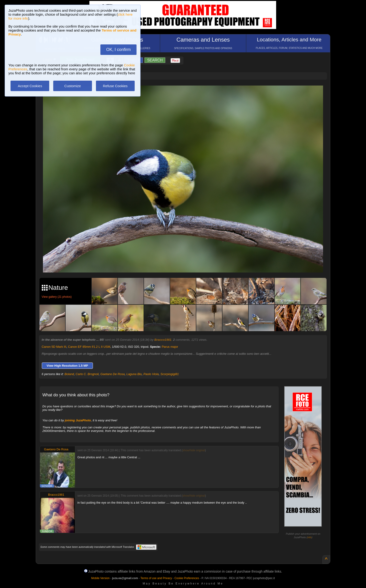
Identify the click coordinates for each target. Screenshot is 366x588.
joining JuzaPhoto (78, 420)
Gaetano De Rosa (113, 374)
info (310, 537)
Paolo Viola (151, 374)
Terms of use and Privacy (156, 578)
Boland (69, 374)
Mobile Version (100, 578)
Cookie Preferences (187, 578)
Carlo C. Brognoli (87, 374)
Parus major (170, 347)
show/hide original (194, 450)
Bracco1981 (163, 340)
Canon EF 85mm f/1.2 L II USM (89, 347)
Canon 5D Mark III (54, 347)
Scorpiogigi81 (170, 374)
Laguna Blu (134, 374)
